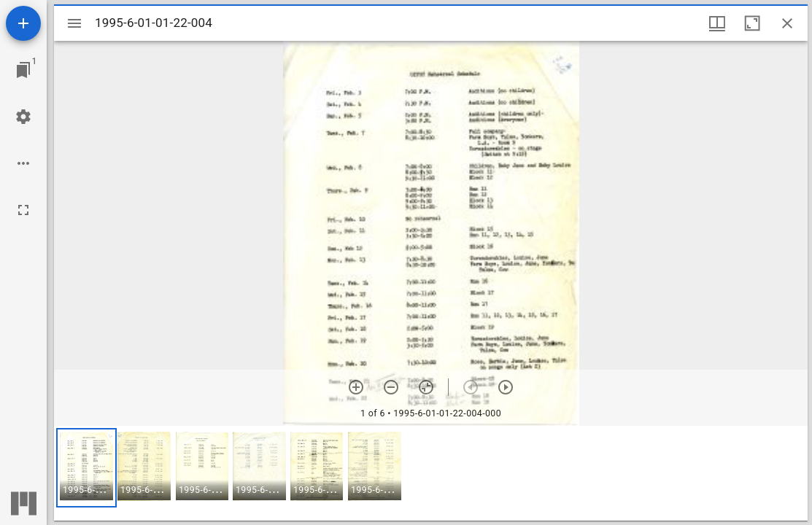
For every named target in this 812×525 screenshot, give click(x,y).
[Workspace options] (23, 163)
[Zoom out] (391, 387)
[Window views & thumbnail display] (717, 23)
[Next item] (506, 387)
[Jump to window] (23, 70)
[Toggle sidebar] (74, 23)
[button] (86, 468)
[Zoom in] (356, 387)
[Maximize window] (752, 23)
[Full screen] (23, 210)
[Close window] (787, 23)
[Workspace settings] (23, 117)
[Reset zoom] (426, 387)
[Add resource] (23, 23)
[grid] (431, 473)
